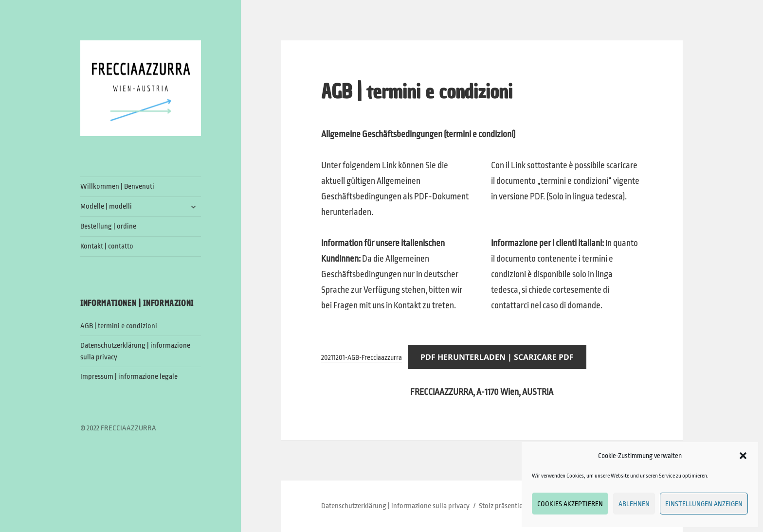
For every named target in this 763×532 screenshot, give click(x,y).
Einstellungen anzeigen (704, 504)
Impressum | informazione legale (129, 377)
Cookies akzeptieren (570, 504)
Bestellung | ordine (108, 226)
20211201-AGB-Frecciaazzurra (362, 358)
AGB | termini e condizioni (119, 326)
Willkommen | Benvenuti (117, 186)
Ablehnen (634, 504)
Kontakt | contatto (107, 246)
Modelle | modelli (106, 206)
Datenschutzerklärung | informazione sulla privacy (395, 506)
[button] (743, 456)
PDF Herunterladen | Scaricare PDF (497, 357)
